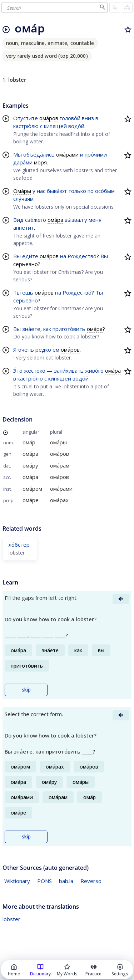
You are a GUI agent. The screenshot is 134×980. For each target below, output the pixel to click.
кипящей (55, 126)
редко (43, 349)
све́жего (36, 220)
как (47, 329)
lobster (11, 919)
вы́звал (74, 220)
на (63, 256)
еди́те (30, 256)
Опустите (26, 118)
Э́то (18, 371)
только (77, 191)
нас (41, 191)
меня (95, 220)
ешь (28, 292)
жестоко (35, 371)
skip (26, 690)
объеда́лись (39, 154)
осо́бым (105, 191)
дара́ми (23, 162)
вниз (88, 118)
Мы (18, 154)
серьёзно (26, 300)
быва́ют (57, 191)
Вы (17, 256)
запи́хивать (69, 371)
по (91, 191)
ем (56, 349)
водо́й (76, 126)
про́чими (96, 154)
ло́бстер (19, 545)
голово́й (70, 118)
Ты (17, 292)
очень (26, 349)
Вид (18, 220)
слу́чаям (23, 199)
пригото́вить (69, 329)
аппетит (24, 228)
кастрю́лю (26, 126)
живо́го (94, 371)
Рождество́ (82, 256)
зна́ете (31, 329)
